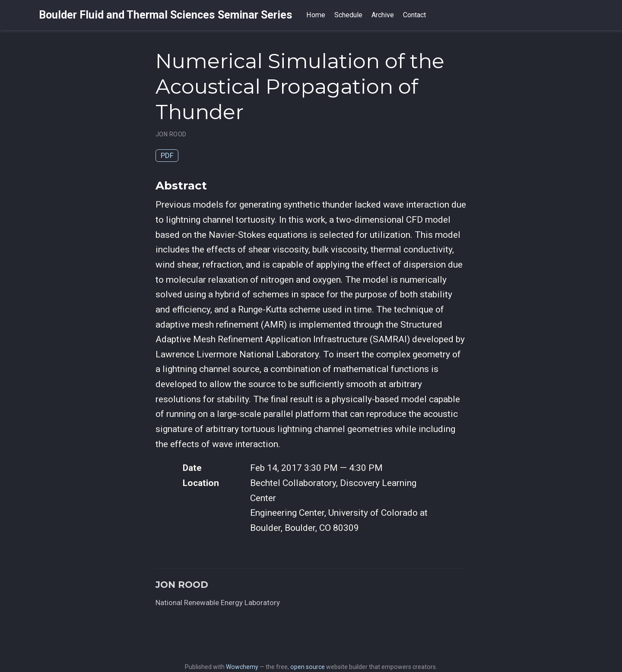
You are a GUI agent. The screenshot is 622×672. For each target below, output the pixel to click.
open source (308, 667)
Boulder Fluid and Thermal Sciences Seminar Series (166, 15)
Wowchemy (242, 667)
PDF (167, 155)
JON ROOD (171, 134)
